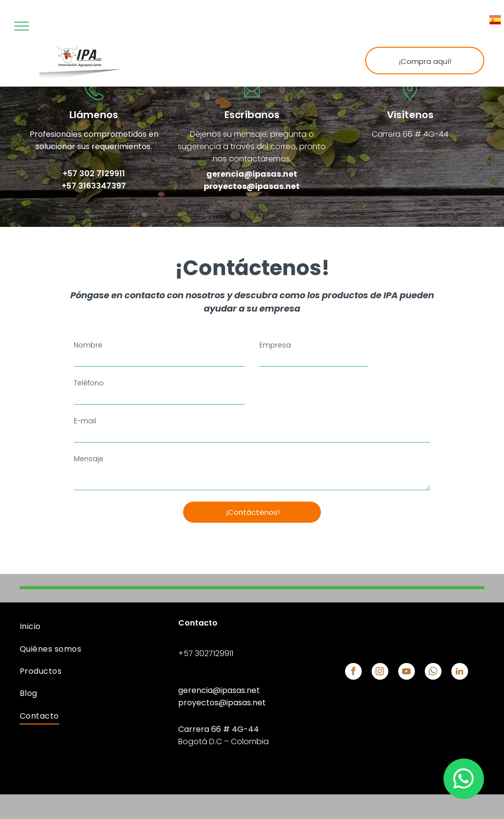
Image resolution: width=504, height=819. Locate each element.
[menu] (22, 26)
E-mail (85, 421)
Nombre (88, 345)
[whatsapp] (433, 673)
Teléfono (89, 383)
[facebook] (353, 673)
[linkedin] (460, 673)
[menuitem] (94, 626)
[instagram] (380, 673)
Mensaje (89, 459)
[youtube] (407, 673)
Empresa (275, 345)
